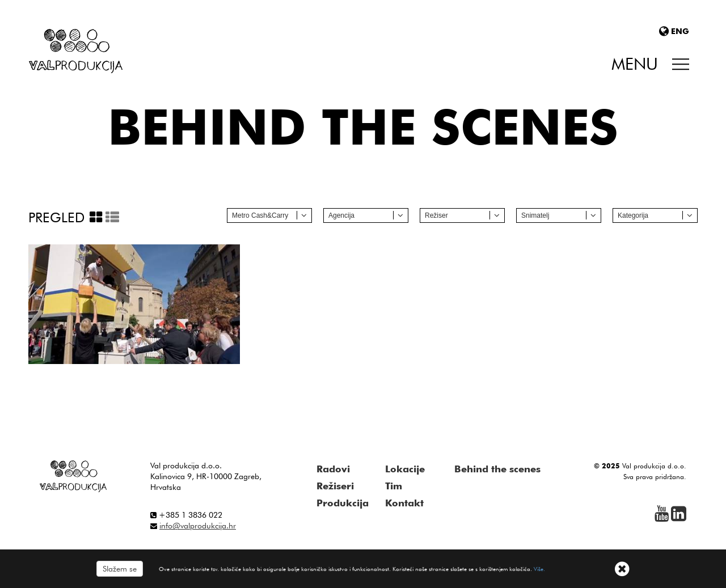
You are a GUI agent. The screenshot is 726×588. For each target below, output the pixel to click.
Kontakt (404, 503)
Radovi (333, 469)
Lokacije (405, 469)
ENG (674, 31)
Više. (539, 569)
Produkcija (343, 503)
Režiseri (335, 486)
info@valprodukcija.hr (198, 526)
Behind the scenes (497, 469)
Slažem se (120, 569)
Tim (394, 486)
